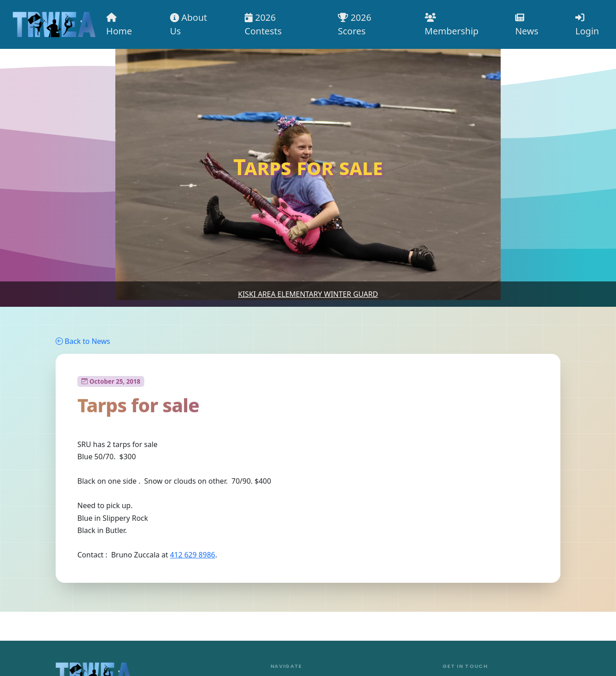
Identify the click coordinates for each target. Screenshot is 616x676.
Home (119, 25)
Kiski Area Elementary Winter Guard (308, 294)
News (527, 25)
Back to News (83, 341)
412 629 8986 (193, 555)
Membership (452, 25)
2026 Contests (263, 24)
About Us (189, 24)
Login (587, 25)
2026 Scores (355, 24)
